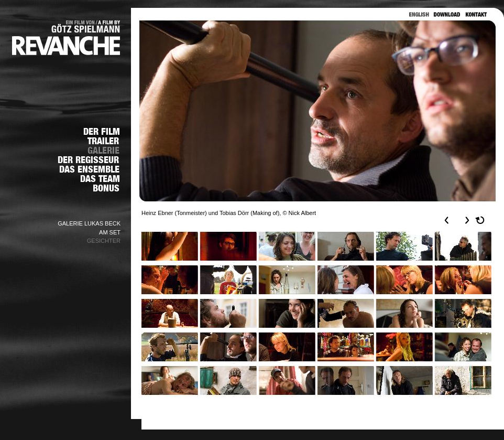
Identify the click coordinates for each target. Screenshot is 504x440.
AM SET (110, 232)
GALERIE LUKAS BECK (89, 223)
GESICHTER (104, 241)
